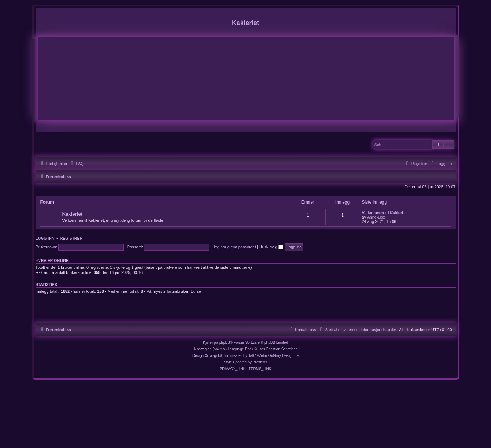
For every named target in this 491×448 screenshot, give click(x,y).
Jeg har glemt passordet (234, 247)
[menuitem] (77, 164)
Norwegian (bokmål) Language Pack (224, 349)
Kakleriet (73, 214)
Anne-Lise (376, 217)
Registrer (71, 238)
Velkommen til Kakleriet (385, 213)
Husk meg (271, 247)
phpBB (225, 343)
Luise (196, 291)
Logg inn (45, 238)
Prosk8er (260, 362)
